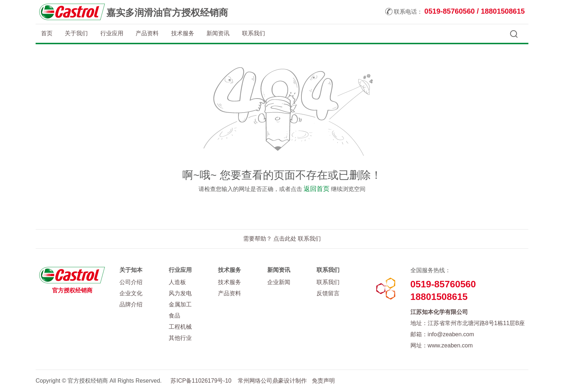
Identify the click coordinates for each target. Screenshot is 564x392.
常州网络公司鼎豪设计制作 (272, 381)
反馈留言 (328, 293)
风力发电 (180, 293)
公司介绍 (131, 282)
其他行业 (180, 338)
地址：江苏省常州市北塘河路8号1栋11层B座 (468, 323)
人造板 (177, 282)
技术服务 (183, 33)
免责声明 (323, 381)
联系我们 (254, 33)
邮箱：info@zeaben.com (442, 334)
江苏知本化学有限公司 (439, 312)
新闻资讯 (218, 33)
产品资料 (147, 33)
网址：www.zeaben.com (442, 345)
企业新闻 (279, 282)
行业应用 (112, 33)
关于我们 (76, 33)
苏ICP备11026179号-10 (201, 381)
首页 (47, 33)
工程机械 (180, 327)
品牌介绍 (131, 304)
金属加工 (180, 304)
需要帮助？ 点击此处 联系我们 (282, 239)
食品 (174, 316)
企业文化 (131, 293)
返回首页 (317, 189)
